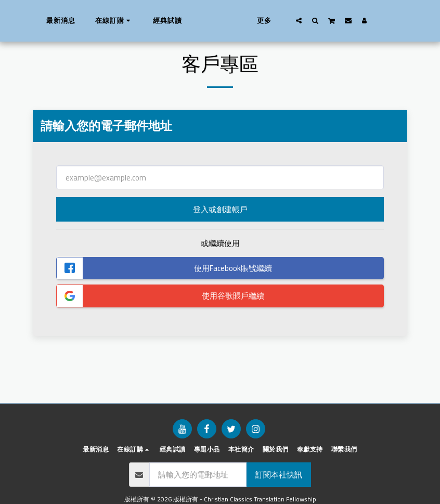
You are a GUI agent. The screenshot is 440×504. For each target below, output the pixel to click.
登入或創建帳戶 (220, 209)
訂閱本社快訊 (279, 475)
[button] (316, 20)
